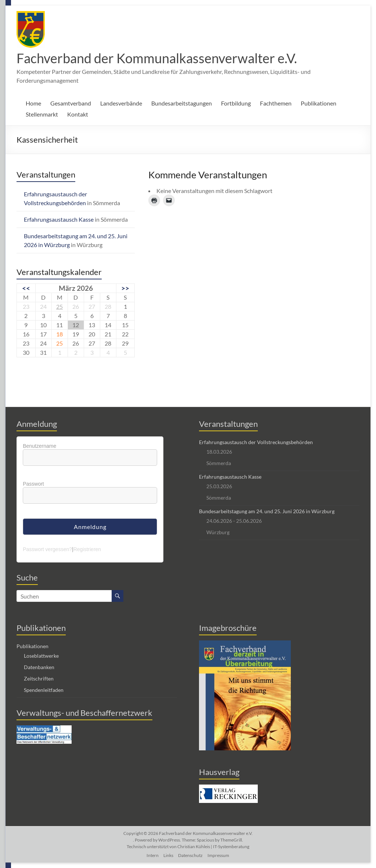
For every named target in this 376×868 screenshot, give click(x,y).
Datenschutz (190, 855)
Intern (153, 855)
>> (125, 288)
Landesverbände (121, 103)
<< (26, 288)
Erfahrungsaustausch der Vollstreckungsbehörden (256, 442)
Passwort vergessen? (47, 549)
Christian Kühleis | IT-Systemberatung (213, 846)
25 (59, 306)
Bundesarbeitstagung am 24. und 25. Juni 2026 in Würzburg (267, 511)
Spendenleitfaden (44, 690)
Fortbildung (236, 103)
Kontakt (78, 114)
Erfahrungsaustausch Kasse (59, 219)
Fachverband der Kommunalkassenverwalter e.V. (157, 58)
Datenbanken (39, 667)
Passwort (33, 484)
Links (168, 855)
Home (33, 103)
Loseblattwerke (41, 656)
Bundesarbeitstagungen (182, 103)
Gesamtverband (71, 103)
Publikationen (319, 103)
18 (59, 334)
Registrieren (87, 549)
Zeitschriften (39, 678)
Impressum (218, 855)
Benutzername (39, 446)
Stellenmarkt (42, 114)
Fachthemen (276, 103)
